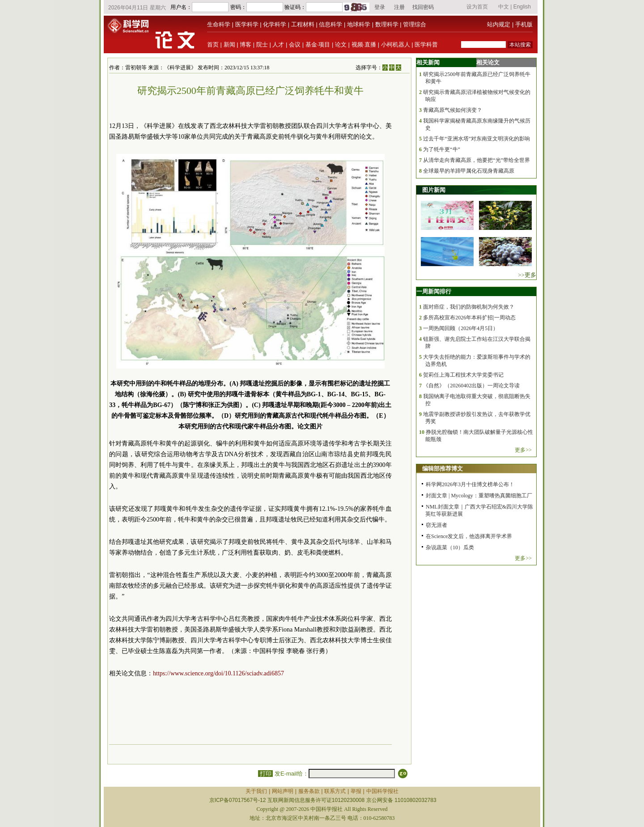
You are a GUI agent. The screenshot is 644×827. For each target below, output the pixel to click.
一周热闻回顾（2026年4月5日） (461, 328)
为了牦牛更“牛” (442, 149)
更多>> (523, 450)
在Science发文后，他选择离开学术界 (469, 536)
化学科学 (275, 24)
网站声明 (283, 791)
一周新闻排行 (434, 291)
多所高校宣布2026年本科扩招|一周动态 (469, 318)
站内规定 (499, 24)
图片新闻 (434, 190)
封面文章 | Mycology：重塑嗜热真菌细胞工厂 (479, 496)
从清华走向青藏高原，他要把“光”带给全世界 (477, 160)
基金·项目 (318, 45)
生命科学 (219, 24)
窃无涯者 (436, 525)
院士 (262, 45)
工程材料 (303, 24)
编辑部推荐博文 (443, 469)
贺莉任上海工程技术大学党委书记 (463, 375)
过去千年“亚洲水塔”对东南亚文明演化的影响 (477, 139)
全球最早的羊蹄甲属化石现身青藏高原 (469, 171)
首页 (213, 45)
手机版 (524, 24)
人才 (278, 45)
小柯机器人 (396, 45)
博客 (246, 45)
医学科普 (426, 45)
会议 (295, 45)
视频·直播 (364, 45)
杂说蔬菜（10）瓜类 (450, 547)
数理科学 (387, 24)
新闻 (229, 45)
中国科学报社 (382, 791)
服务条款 (309, 791)
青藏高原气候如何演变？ (453, 110)
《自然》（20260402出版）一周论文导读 (471, 386)
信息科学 (330, 24)
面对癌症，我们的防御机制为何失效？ (469, 307)
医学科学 (247, 24)
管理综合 (415, 24)
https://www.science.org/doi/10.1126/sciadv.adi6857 (218, 673)
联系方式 (335, 791)
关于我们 (256, 791)
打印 (265, 774)
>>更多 (527, 275)
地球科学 (359, 24)
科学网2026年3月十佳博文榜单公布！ (470, 484)
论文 (341, 45)
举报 (356, 791)
